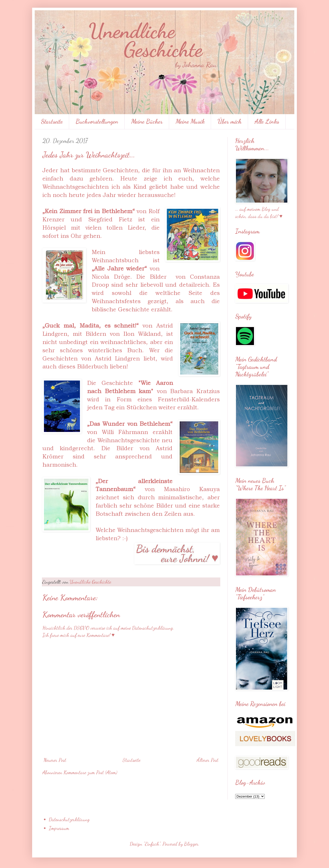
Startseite (52, 121)
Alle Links (267, 121)
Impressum (59, 828)
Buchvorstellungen (97, 121)
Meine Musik (190, 121)
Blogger (191, 844)
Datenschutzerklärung (69, 819)
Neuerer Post (55, 760)
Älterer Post (208, 760)
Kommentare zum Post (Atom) (90, 772)
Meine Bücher (147, 121)
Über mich (230, 121)
